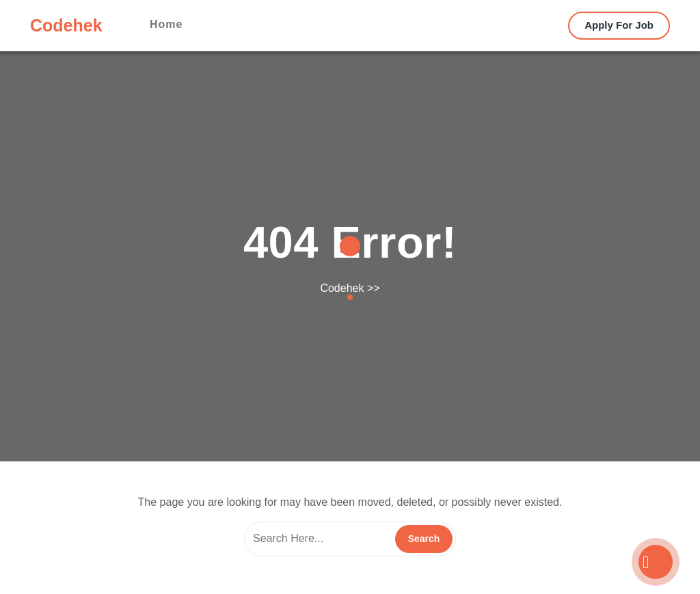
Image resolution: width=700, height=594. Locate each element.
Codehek (66, 25)
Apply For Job (619, 25)
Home (166, 24)
